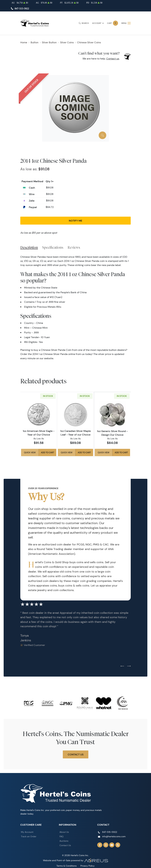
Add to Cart (48, 453)
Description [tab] (29, 247)
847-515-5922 (22, 8)
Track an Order (29, 836)
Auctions (64, 841)
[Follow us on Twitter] (118, 845)
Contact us (113, 59)
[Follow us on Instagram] (106, 845)
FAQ (61, 836)
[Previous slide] (122, 666)
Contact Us (76, 754)
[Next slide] (129, 666)
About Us (64, 832)
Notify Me (75, 221)
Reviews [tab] (74, 247)
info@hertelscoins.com (114, 836)
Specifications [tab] (53, 247)
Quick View (30, 453)
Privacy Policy (87, 866)
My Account (27, 832)
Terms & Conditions (67, 866)
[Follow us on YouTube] (112, 845)
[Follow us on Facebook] (100, 845)
